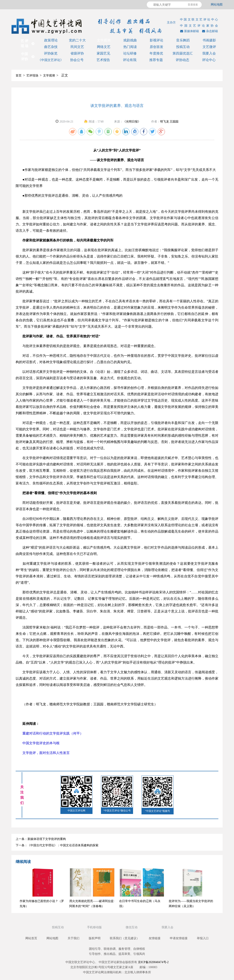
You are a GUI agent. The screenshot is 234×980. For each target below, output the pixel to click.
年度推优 (156, 53)
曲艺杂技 (51, 47)
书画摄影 (209, 40)
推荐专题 (156, 60)
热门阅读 (130, 47)
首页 (19, 76)
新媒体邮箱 (189, 31)
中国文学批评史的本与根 (38, 743)
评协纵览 (51, 53)
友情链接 (155, 938)
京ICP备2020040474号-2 (153, 962)
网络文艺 (104, 47)
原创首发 (156, 47)
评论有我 (130, 60)
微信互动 (132, 927)
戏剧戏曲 (130, 40)
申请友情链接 (179, 938)
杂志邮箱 (210, 31)
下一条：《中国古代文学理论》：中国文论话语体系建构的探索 (57, 845)
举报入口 (203, 938)
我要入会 (209, 53)
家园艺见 (103, 53)
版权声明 (95, 938)
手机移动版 (95, 927)
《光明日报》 (132, 122)
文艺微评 (209, 47)
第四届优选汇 (183, 53)
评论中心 (209, 60)
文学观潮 (104, 40)
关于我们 (73, 938)
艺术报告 (103, 60)
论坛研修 (130, 53)
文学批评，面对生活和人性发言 (43, 753)
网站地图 (217, 5)
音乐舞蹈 (183, 40)
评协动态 (182, 60)
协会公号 (77, 60)
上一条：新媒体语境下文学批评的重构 (41, 839)
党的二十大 (77, 40)
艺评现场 (32, 76)
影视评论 (156, 40)
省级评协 (77, 53)
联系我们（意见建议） (125, 938)
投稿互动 (183, 47)
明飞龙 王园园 (169, 122)
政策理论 (51, 40)
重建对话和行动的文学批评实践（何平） (49, 733)
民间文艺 (77, 47)
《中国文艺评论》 (51, 60)
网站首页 (31, 938)
